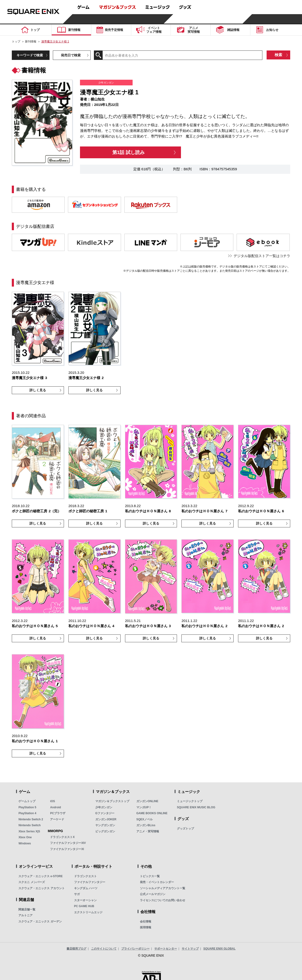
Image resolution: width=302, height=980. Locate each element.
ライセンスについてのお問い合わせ (163, 900)
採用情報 (146, 927)
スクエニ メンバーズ (31, 882)
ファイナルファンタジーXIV (68, 843)
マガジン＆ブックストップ (112, 801)
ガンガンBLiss (146, 825)
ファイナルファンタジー (90, 882)
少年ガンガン (104, 807)
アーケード (57, 819)
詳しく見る (38, 390)
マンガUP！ (144, 807)
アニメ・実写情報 (148, 831)
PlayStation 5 (27, 807)
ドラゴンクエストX (62, 837)
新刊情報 (31, 42)
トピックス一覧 (150, 876)
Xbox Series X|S (29, 831)
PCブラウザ (58, 813)
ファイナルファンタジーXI (67, 849)
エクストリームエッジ (88, 912)
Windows (25, 843)
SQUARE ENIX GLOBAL (220, 949)
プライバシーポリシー (135, 949)
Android (55, 807)
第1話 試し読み (128, 152)
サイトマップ (190, 949)
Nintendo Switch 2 (31, 819)
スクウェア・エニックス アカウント (41, 888)
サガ (77, 894)
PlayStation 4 (27, 813)
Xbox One (25, 837)
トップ (16, 42)
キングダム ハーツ (86, 888)
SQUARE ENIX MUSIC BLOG (196, 807)
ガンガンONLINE (147, 801)
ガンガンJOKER (106, 819)
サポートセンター (166, 949)
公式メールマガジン (153, 894)
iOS (52, 801)
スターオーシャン (85, 900)
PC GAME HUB (84, 906)
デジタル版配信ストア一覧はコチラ (262, 256)
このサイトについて (104, 949)
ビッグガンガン (105, 831)
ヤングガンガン (105, 825)
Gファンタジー (105, 813)
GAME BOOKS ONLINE (152, 813)
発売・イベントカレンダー (157, 882)
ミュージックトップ (190, 801)
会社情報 (146, 922)
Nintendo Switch (29, 825)
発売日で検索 (71, 55)
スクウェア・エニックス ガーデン (40, 922)
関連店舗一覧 (27, 909)
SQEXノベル (145, 819)
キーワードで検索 (30, 55)
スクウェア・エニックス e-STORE (40, 876)
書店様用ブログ (76, 949)
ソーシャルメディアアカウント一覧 (163, 888)
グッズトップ (185, 829)
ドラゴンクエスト (85, 876)
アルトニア (25, 915)
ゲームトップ (27, 801)
